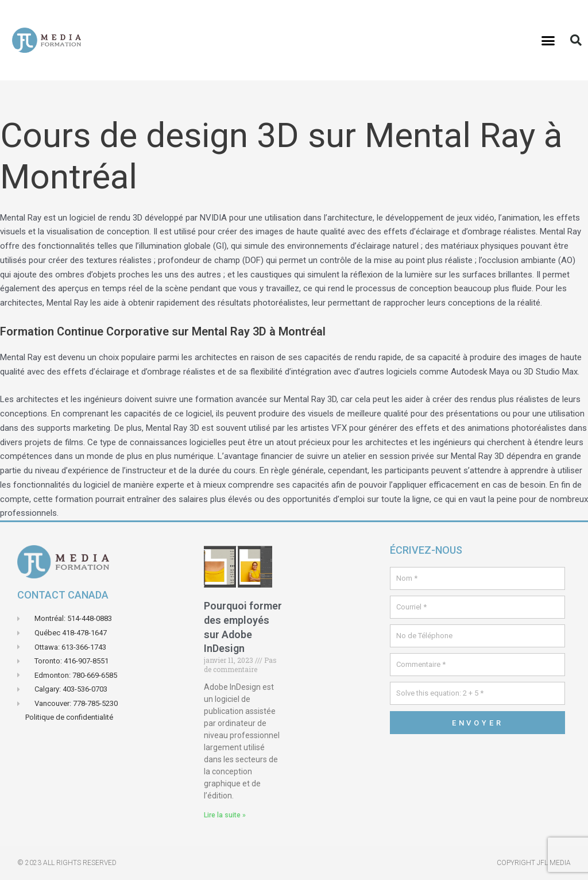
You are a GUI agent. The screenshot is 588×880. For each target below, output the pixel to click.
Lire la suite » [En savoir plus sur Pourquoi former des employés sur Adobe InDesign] (225, 815)
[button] (548, 40)
